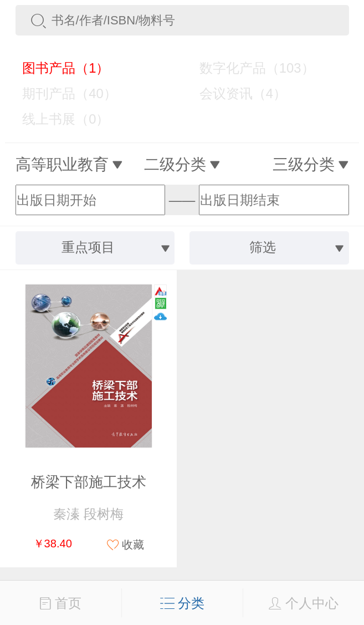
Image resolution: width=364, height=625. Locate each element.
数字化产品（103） (249, 68)
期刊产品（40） (62, 93)
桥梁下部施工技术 (89, 482)
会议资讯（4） (235, 93)
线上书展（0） (59, 119)
